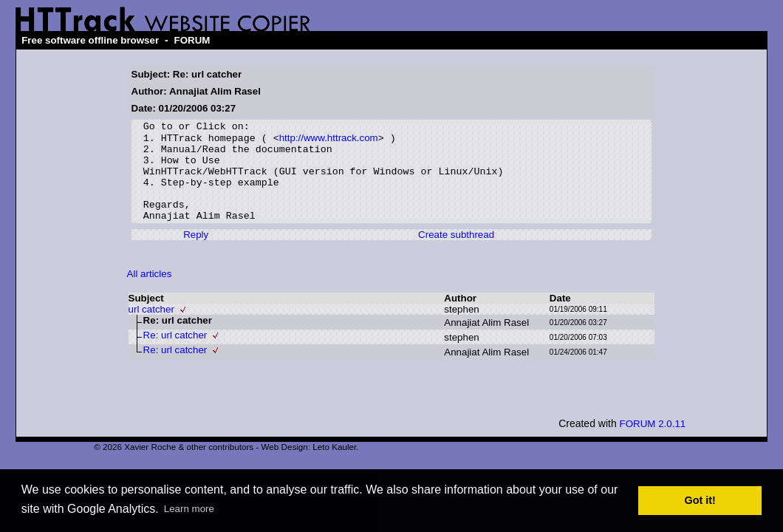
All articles (150, 293)
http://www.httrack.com (329, 141)
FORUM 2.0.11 (653, 443)
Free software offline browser (90, 40)
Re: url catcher (175, 354)
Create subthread (456, 254)
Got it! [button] (700, 500)
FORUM (192, 40)
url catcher (151, 328)
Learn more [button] (189, 509)
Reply (196, 254)
